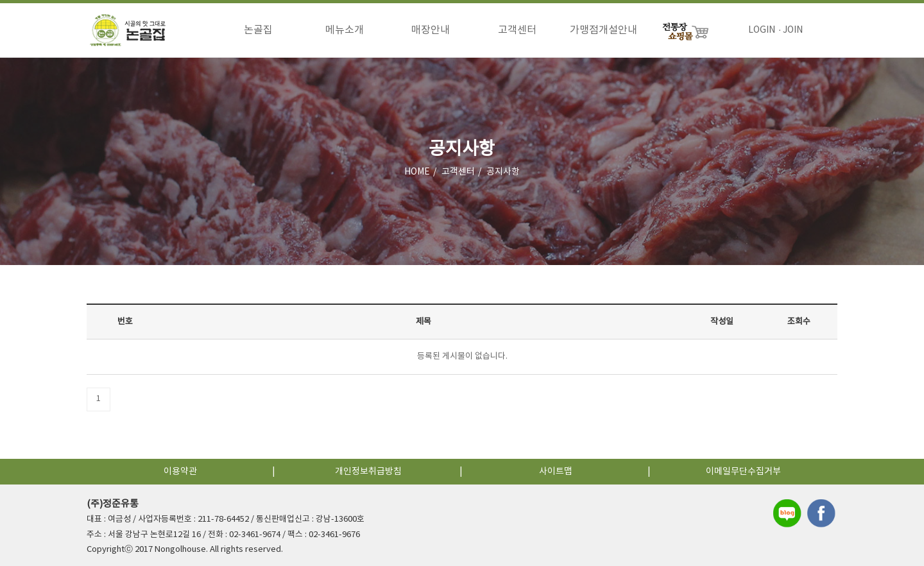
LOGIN (762, 30)
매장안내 (431, 30)
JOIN (793, 30)
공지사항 (503, 173)
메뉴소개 (345, 30)
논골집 (258, 30)
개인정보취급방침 (368, 472)
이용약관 (180, 472)
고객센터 (517, 30)
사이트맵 (556, 472)
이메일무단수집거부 (743, 472)
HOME (417, 173)
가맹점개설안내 (603, 30)
